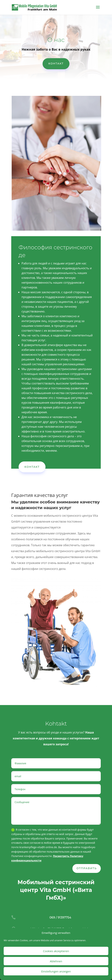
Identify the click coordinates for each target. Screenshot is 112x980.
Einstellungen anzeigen (56, 971)
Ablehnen (56, 961)
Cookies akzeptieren (56, 951)
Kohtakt (56, 64)
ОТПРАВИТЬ (87, 868)
